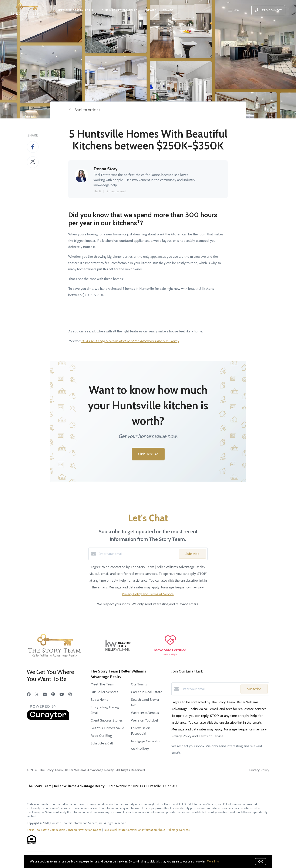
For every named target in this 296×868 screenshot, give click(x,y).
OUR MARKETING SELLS (120, 10)
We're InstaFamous (145, 713)
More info (213, 861)
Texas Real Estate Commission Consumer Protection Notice (64, 830)
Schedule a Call (102, 743)
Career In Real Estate (147, 692)
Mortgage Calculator (146, 741)
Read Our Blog (101, 736)
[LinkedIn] (45, 694)
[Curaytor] (48, 719)
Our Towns (139, 684)
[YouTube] (62, 694)
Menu (234, 11)
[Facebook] (29, 694)
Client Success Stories (107, 720)
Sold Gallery (140, 749)
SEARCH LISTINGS (160, 10)
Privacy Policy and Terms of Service (148, 594)
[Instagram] (70, 694)
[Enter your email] (138, 554)
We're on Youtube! (144, 720)
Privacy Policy (259, 770)
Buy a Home (100, 700)
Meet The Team (102, 684)
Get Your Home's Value (107, 728)
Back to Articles (87, 110)
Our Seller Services (104, 692)
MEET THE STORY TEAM (75, 10)
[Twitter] (37, 694)
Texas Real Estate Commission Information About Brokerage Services (147, 830)
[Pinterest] (53, 694)
